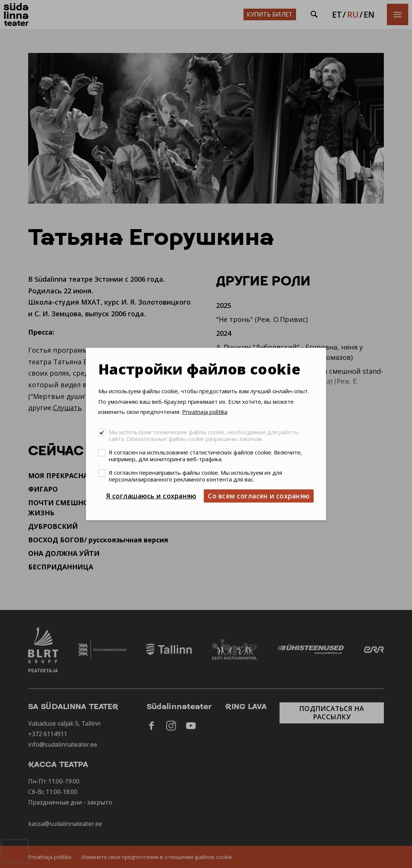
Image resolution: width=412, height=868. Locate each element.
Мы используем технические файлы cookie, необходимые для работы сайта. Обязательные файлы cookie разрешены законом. (204, 435)
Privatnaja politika (205, 412)
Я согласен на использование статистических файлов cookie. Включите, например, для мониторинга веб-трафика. (205, 456)
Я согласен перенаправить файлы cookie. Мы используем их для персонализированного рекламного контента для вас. (195, 476)
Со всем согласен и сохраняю (259, 496)
